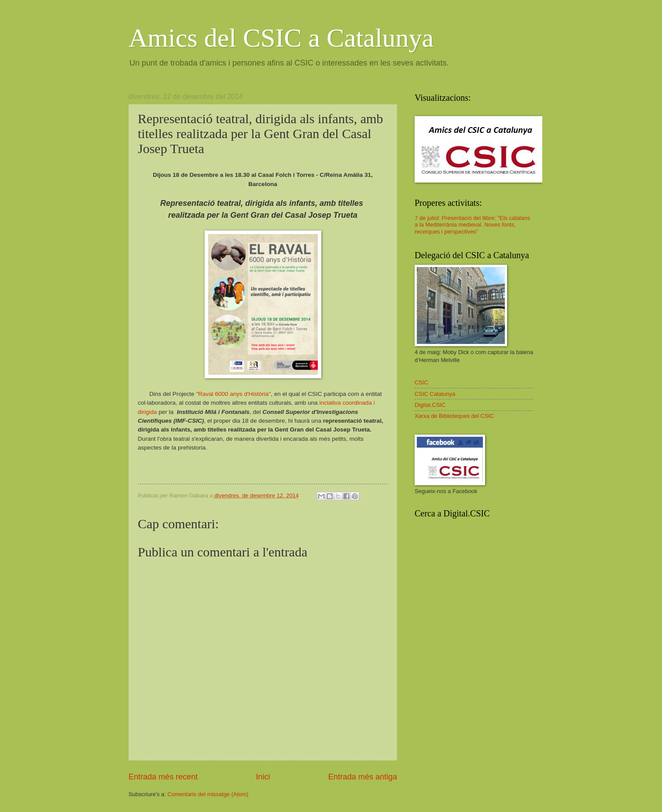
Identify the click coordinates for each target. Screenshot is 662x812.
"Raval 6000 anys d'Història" (233, 394)
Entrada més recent (163, 777)
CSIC (421, 382)
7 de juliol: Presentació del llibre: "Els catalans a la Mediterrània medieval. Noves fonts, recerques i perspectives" (472, 225)
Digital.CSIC (430, 405)
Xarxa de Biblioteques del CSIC (454, 416)
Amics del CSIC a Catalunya (281, 38)
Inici (263, 777)
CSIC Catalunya (435, 394)
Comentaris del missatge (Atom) (208, 794)
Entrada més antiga (363, 777)
